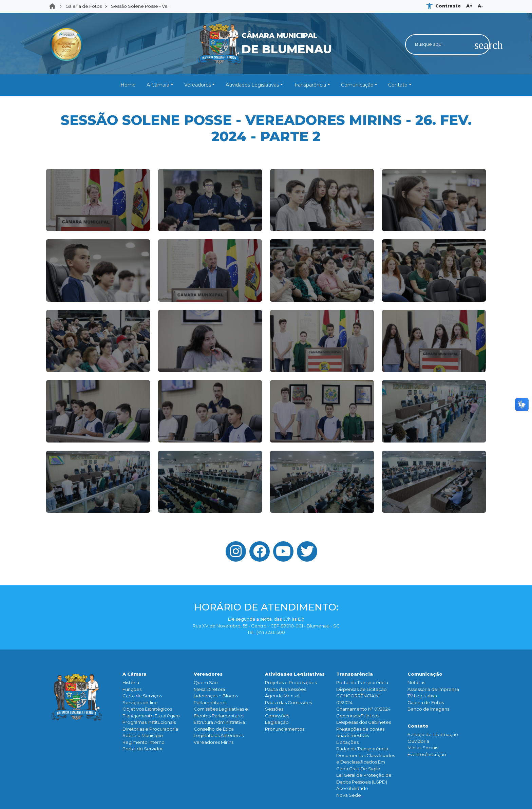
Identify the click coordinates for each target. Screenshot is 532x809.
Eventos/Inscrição (427, 754)
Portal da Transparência (362, 682)
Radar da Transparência (362, 749)
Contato (398, 85)
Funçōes (132, 689)
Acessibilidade (352, 788)
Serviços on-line (140, 702)
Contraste (448, 6)
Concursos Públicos (358, 716)
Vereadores (198, 85)
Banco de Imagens (428, 709)
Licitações (347, 742)
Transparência (310, 85)
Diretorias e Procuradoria (150, 729)
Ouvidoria (418, 741)
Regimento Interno (144, 742)
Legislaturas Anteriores (219, 735)
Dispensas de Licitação (362, 689)
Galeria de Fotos (84, 6)
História (131, 682)
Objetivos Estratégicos (147, 709)
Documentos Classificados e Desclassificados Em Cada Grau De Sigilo (366, 762)
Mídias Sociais (423, 748)
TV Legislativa (422, 696)
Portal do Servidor (143, 749)
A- (480, 6)
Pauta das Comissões (288, 702)
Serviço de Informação (433, 734)
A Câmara (158, 85)
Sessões (274, 709)
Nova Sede (349, 795)
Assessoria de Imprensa (433, 689)
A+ (469, 6)
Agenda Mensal (282, 696)
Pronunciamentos (285, 729)
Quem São (206, 682)
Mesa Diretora (209, 689)
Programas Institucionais (149, 722)
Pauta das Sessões (286, 689)
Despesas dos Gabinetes (364, 722)
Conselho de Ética (214, 729)
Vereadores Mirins (214, 742)
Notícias (416, 682)
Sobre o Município (143, 735)
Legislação (277, 722)
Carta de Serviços (142, 696)
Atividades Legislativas (252, 85)
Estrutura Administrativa (219, 722)
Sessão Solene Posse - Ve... (141, 6)
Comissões (277, 716)
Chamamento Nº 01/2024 (363, 709)
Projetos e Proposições (291, 682)
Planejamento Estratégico (151, 716)
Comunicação (357, 85)
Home (54, 6)
